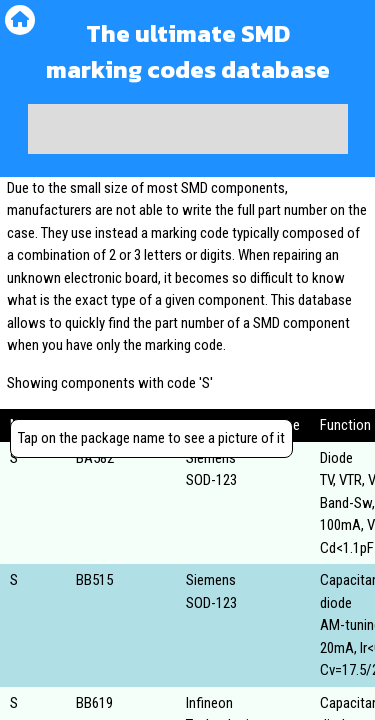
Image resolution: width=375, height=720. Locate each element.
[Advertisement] (188, 129)
